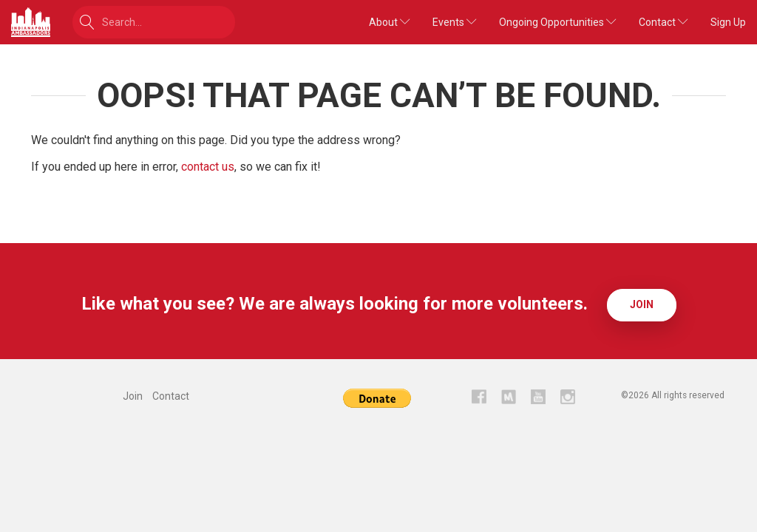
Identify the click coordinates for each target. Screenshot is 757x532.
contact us (208, 167)
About (390, 22)
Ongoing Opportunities (558, 22)
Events (455, 22)
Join (642, 304)
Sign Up (728, 22)
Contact (663, 22)
